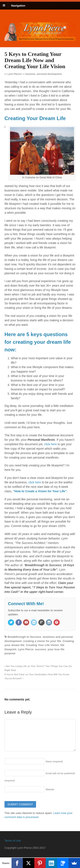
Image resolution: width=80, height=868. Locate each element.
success (40, 649)
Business (31, 74)
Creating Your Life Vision (42, 645)
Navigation (18, 5)
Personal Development (49, 74)
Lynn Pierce (14, 74)
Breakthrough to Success (25, 637)
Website (50, 789)
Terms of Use (13, 841)
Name (54, 761)
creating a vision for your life (42, 641)
